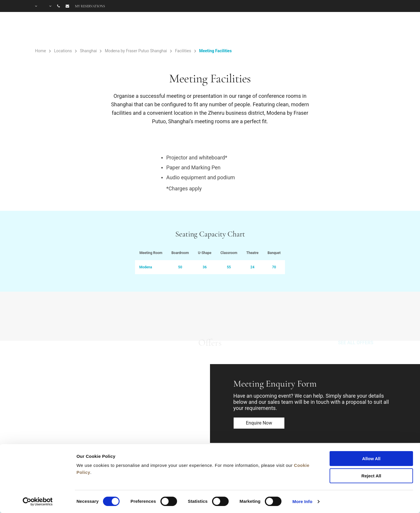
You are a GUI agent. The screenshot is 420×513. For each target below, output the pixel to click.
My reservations (90, 6)
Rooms (226, 30)
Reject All (371, 476)
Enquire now (259, 423)
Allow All (371, 459)
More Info (302, 501)
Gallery (317, 30)
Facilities (258, 30)
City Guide (373, 30)
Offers (290, 30)
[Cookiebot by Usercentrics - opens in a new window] (38, 502)
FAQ (343, 30)
